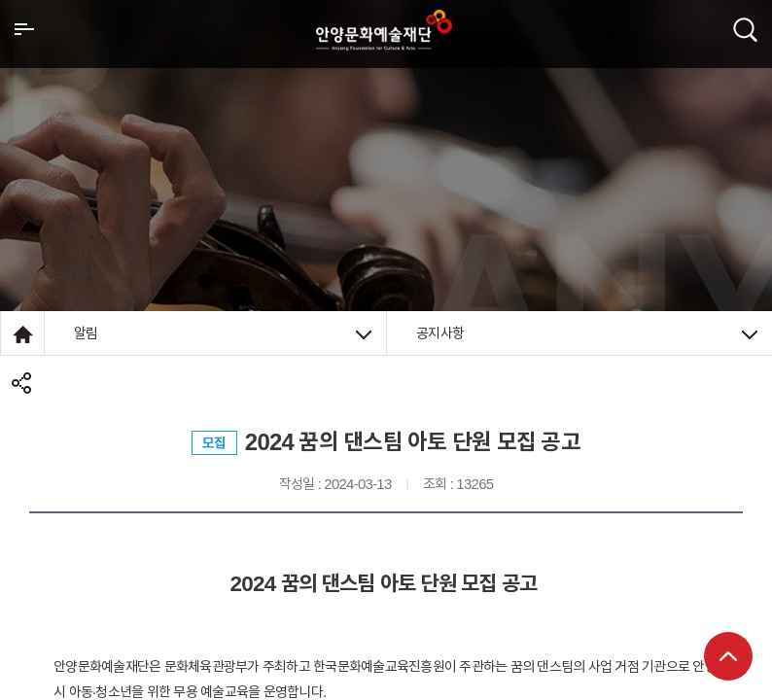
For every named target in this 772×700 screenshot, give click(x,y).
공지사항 (587, 333)
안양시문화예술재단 (384, 30)
